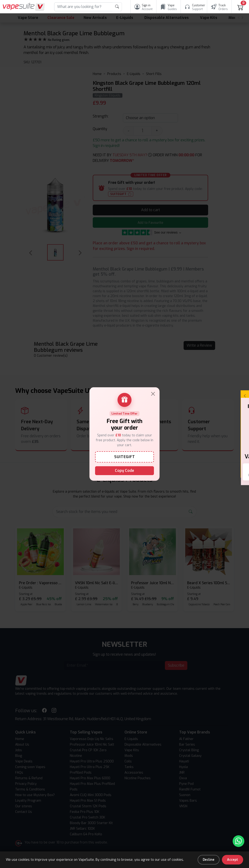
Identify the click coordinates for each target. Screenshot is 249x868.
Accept (233, 860)
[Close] (153, 394)
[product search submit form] (117, 7)
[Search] (83, 7)
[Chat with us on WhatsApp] (238, 841)
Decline (209, 860)
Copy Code (124, 471)
